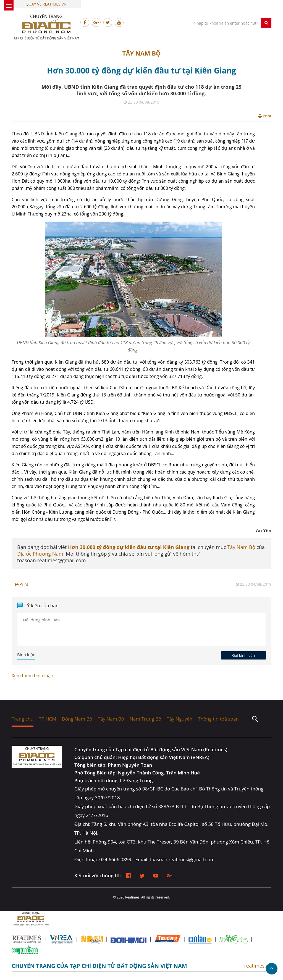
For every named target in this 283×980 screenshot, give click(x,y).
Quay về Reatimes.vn (46, 4)
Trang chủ (23, 719)
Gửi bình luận (243, 655)
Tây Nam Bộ (141, 53)
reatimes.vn (258, 966)
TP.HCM (48, 719)
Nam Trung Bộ (145, 719)
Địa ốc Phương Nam (40, 554)
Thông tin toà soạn (218, 719)
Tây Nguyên (180, 719)
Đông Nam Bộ (77, 719)
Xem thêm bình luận (32, 676)
